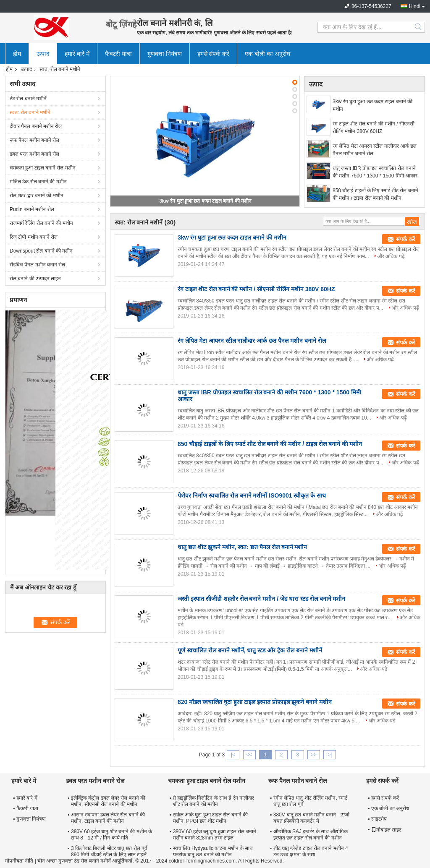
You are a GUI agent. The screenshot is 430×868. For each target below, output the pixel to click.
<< (249, 755)
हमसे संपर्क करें (214, 54)
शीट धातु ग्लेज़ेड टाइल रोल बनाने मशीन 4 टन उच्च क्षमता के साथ (311, 851)
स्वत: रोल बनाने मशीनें (30, 112)
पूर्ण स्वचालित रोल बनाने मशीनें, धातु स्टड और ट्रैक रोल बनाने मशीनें (250, 650)
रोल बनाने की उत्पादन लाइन (35, 279)
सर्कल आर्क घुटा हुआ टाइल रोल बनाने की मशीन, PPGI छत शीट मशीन (210, 818)
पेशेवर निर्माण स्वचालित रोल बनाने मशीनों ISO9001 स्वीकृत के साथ (252, 495)
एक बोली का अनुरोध (268, 54)
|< (233, 755)
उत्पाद (43, 54)
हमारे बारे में (77, 54)
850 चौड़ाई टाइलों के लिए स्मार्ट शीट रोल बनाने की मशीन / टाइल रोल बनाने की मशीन (375, 194)
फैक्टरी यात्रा (118, 54)
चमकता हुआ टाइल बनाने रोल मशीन (43, 168)
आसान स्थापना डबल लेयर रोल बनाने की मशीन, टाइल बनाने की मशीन (108, 818)
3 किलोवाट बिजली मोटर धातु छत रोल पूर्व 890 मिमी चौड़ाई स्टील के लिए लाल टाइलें (109, 851)
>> (314, 755)
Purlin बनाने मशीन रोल (32, 209)
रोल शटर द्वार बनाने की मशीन (37, 195)
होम (17, 54)
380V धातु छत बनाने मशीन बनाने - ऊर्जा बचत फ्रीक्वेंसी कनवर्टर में (311, 818)
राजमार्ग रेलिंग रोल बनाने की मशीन (41, 223)
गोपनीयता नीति (19, 861)
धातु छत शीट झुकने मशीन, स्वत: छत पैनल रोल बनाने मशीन (242, 547)
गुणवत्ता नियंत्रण (165, 54)
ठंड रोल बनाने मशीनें (28, 99)
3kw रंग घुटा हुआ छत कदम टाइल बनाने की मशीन (205, 201)
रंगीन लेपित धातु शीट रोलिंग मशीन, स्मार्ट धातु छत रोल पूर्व (310, 801)
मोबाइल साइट (386, 830)
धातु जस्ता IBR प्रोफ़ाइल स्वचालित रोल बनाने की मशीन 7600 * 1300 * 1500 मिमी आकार (375, 172)
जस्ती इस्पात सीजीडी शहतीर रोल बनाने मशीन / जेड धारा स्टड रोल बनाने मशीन (261, 599)
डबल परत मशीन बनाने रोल (34, 154)
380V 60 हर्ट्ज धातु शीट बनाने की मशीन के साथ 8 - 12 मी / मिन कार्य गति (111, 835)
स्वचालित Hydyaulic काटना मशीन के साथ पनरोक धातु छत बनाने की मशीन (213, 851)
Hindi (415, 6)
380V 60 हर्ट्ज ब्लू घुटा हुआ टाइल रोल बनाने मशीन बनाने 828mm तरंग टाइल (215, 835)
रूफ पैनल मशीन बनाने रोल (34, 140)
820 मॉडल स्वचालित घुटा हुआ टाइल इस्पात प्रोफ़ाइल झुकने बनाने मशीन (255, 702)
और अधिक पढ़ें (391, 256)
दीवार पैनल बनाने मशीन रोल (36, 126)
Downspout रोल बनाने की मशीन (41, 251)
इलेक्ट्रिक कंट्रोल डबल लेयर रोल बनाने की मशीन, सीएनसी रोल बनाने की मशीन (108, 801)
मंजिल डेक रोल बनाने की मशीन (38, 182)
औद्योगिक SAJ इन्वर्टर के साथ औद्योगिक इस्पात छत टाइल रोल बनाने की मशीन (311, 835)
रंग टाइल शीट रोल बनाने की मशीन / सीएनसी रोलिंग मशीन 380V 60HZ (374, 128)
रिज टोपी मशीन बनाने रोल (34, 237)
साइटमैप (379, 819)
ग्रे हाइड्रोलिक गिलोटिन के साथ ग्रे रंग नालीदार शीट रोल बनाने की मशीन (214, 801)
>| (330, 755)
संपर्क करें (405, 239)
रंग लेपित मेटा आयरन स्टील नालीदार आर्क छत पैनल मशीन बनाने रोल (375, 150)
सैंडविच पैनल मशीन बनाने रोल (37, 265)
